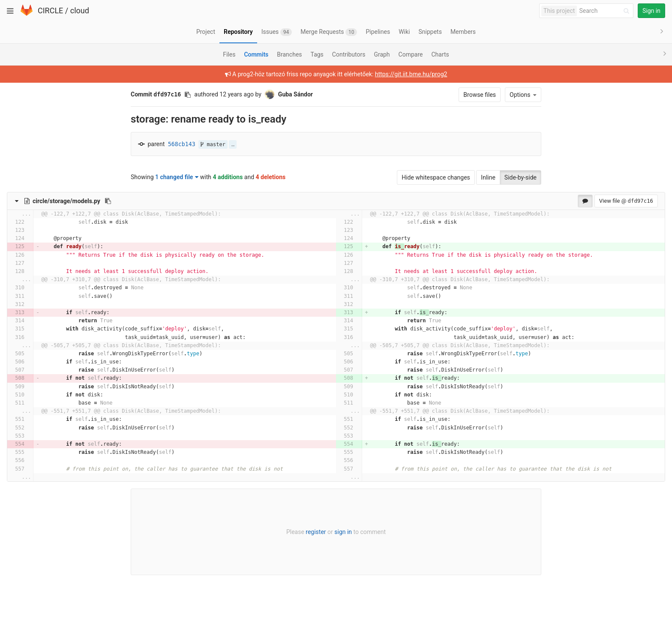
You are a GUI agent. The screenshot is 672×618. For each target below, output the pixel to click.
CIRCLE (50, 10)
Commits (256, 54)
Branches (289, 54)
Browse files (480, 95)
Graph (382, 54)
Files (229, 54)
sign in (343, 532)
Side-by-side (520, 177)
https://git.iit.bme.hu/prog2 (411, 74)
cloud (80, 10)
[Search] (606, 11)
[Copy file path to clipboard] (108, 201)
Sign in (651, 11)
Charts (440, 54)
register (316, 532)
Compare (411, 54)
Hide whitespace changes (436, 177)
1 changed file (177, 177)
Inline (488, 177)
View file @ (626, 201)
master (213, 144)
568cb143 (182, 144)
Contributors (349, 54)
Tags (317, 54)
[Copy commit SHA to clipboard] (188, 95)
